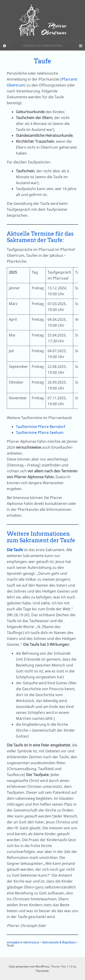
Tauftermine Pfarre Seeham (40, 433)
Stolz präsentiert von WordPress (29, 966)
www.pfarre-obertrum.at (23, 942)
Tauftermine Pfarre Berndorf (41, 427)
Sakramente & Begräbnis (59, 942)
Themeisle (42, 971)
